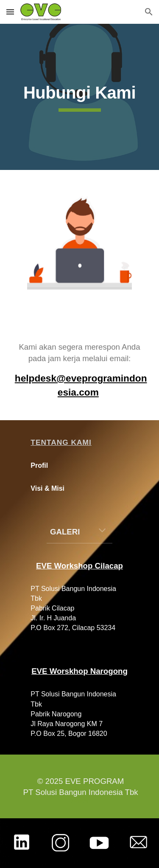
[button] (10, 12)
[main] (80, 97)
